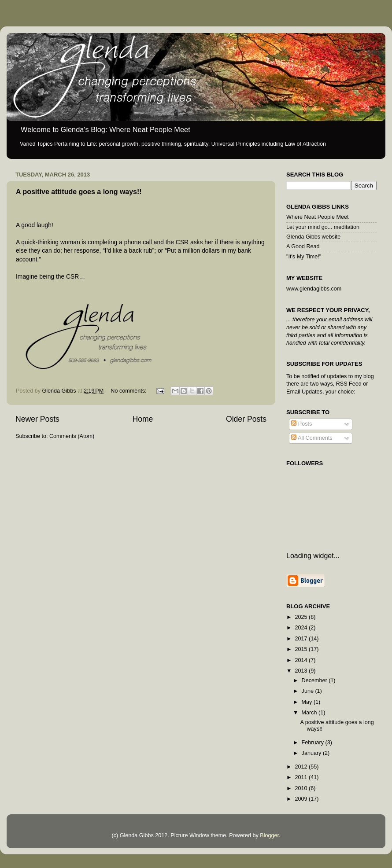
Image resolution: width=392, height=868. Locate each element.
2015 (302, 649)
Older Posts (246, 419)
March (310, 713)
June (309, 691)
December (315, 680)
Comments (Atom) (72, 436)
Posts (301, 424)
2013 (302, 671)
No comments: (129, 391)
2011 (302, 777)
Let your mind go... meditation (323, 227)
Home (142, 419)
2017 (302, 639)
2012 (302, 767)
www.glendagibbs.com (314, 289)
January (312, 753)
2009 (302, 799)
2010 (302, 788)
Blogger (269, 835)
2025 (302, 617)
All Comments (312, 438)
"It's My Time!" (304, 257)
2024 (302, 628)
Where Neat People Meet (317, 217)
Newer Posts (37, 419)
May (308, 702)
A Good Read (303, 246)
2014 (302, 660)
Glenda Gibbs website (313, 237)
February (314, 743)
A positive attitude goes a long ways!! (79, 192)
